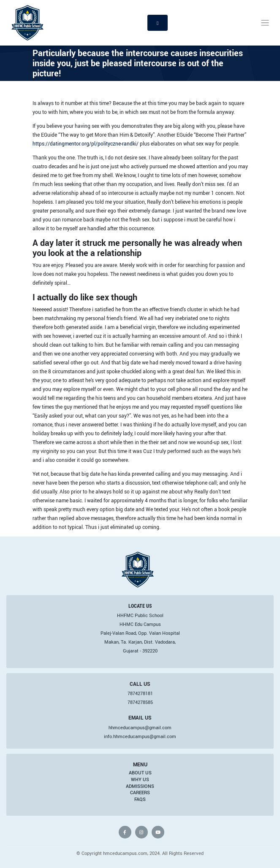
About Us (140, 773)
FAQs (140, 799)
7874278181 (140, 693)
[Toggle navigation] (265, 23)
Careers (140, 793)
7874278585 (140, 702)
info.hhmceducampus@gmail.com (140, 736)
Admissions (140, 786)
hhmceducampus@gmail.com (140, 728)
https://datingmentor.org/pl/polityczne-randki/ (86, 143)
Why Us (140, 779)
